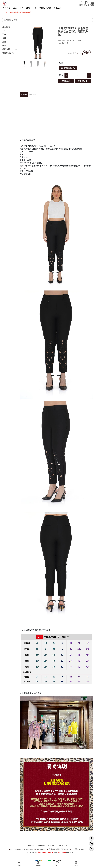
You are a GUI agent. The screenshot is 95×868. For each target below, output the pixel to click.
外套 (35, 8)
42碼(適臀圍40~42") (68, 68)
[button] (52, 43)
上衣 (15, 8)
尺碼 (61, 63)
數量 (61, 75)
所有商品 (7, 8)
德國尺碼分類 (45, 8)
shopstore (62, 852)
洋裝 (28, 8)
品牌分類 (6, 49)
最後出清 (57, 8)
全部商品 (8, 20)
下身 (22, 8)
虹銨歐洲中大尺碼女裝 (45, 852)
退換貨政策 (63, 845)
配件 (4, 45)
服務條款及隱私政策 (36, 845)
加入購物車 (83, 81)
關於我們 (51, 845)
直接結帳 (66, 81)
